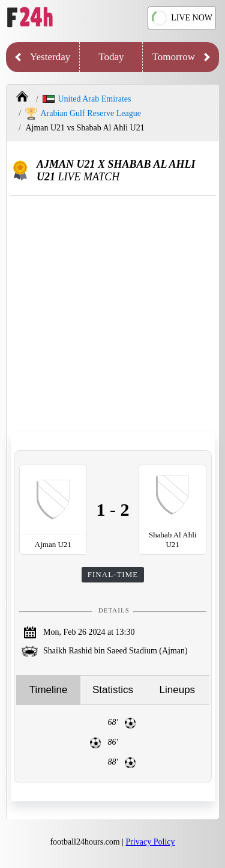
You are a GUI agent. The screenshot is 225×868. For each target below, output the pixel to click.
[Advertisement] (112, 315)
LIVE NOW (182, 18)
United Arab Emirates (87, 99)
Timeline (49, 690)
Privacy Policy (151, 842)
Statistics (113, 690)
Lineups (178, 690)
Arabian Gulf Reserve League (83, 114)
